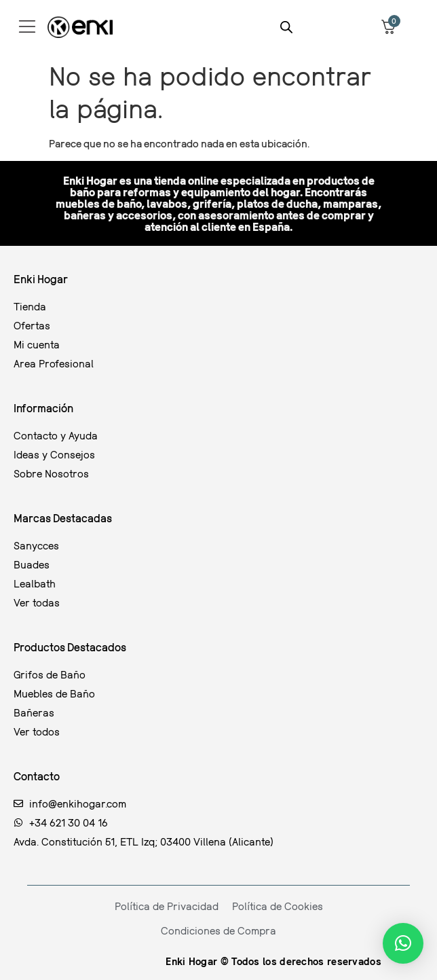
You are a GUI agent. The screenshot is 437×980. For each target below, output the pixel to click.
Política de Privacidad (167, 906)
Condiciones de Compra (218, 930)
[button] (403, 943)
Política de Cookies (278, 906)
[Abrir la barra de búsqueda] (286, 27)
